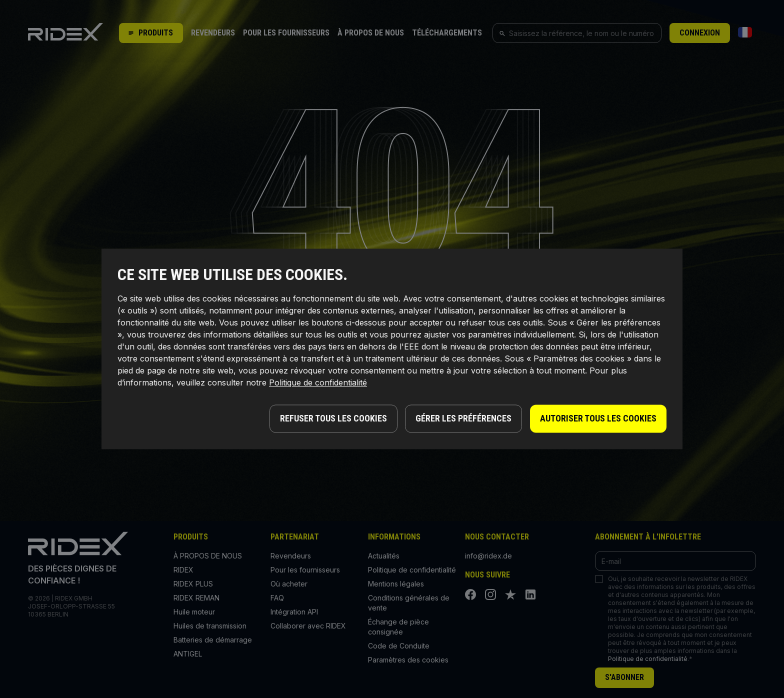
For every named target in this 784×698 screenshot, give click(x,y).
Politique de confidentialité (318, 383)
